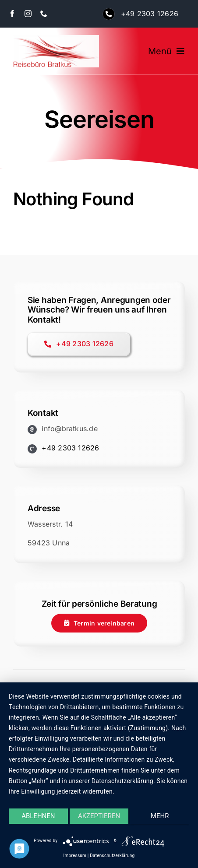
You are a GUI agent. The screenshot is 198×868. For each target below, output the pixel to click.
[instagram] (28, 14)
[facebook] (12, 14)
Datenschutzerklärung (112, 856)
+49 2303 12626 (150, 14)
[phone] (44, 14)
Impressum (75, 856)
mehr (160, 816)
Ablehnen (38, 816)
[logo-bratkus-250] (56, 39)
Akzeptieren (99, 816)
